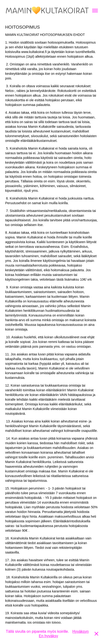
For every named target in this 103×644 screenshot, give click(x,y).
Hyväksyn (81, 631)
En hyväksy (48, 636)
